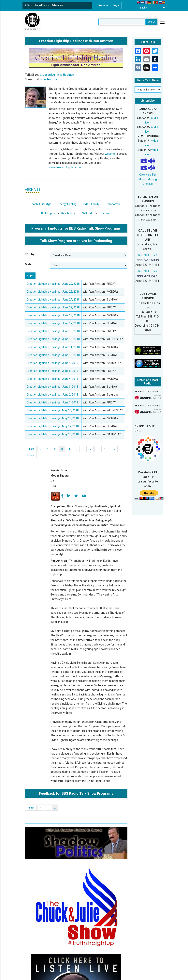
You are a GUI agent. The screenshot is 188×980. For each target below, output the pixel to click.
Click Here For (148, 175)
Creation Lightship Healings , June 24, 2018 (53, 300)
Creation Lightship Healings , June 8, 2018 (52, 371)
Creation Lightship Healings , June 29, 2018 (53, 284)
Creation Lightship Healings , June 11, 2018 (53, 347)
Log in (116, 5)
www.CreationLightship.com (66, 167)
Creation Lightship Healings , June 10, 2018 (53, 355)
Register (104, 5)
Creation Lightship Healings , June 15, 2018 (53, 331)
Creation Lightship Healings (57, 75)
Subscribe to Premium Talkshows (44, 5)
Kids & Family (91, 204)
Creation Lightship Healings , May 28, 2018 (53, 418)
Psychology (68, 213)
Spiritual (105, 213)
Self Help (88, 213)
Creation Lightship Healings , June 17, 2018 (53, 323)
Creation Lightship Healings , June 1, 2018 (52, 402)
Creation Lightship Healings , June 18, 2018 (53, 315)
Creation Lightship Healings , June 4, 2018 (52, 379)
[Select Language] (152, 8)
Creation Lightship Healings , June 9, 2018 (52, 363)
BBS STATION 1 (148, 255)
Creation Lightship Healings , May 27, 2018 (53, 426)
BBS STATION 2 (148, 271)
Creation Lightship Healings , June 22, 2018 (53, 307)
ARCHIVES (33, 189)
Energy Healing (67, 204)
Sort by (29, 254)
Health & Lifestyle (41, 204)
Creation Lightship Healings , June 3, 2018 (52, 387)
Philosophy (48, 213)
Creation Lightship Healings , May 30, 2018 (53, 410)
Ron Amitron (49, 79)
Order (29, 264)
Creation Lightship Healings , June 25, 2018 (53, 292)
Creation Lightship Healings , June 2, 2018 (52, 395)
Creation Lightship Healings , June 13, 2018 (53, 339)
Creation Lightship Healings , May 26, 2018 (53, 434)
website (110, 154)
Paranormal (113, 204)
